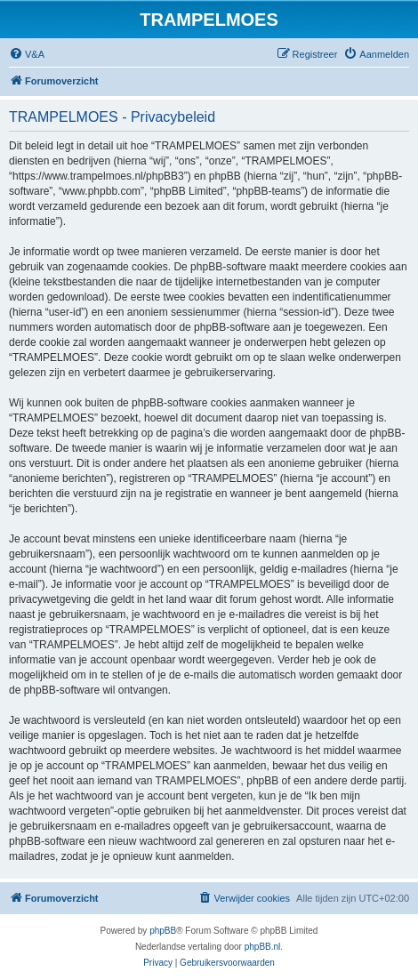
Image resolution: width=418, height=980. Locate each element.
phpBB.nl (263, 947)
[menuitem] (27, 54)
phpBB (163, 931)
